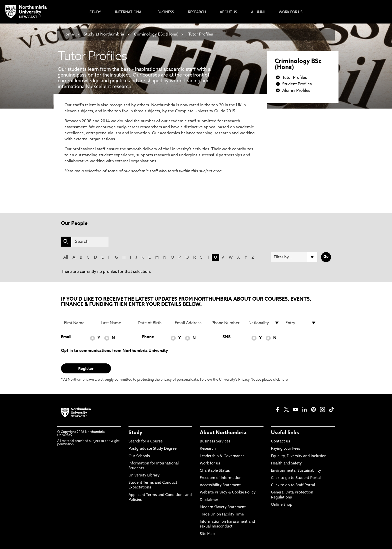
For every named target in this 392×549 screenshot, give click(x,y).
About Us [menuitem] (228, 12)
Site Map (207, 534)
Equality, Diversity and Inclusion (299, 456)
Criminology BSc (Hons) (156, 35)
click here (280, 380)
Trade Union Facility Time (222, 515)
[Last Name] (116, 323)
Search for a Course (145, 442)
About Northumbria (223, 433)
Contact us (280, 442)
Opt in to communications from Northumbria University (114, 351)
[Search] (90, 242)
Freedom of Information (221, 478)
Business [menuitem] (166, 12)
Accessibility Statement (220, 485)
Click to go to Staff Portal (293, 485)
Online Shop (282, 505)
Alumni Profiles (296, 91)
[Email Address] (190, 323)
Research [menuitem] (197, 12)
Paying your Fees (285, 449)
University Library (144, 476)
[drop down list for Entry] (301, 323)
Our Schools (139, 456)
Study (135, 433)
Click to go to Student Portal (296, 478)
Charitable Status (215, 471)
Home (68, 35)
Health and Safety (286, 464)
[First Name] (79, 323)
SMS (226, 337)
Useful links (285, 433)
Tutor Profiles (201, 35)
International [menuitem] (129, 12)
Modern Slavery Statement (223, 507)
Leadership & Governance (222, 456)
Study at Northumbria (104, 35)
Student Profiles (297, 84)
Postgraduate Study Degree (152, 449)
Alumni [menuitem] (258, 12)
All (66, 258)
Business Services (215, 442)
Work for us (210, 464)
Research (208, 449)
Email (66, 337)
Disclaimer (209, 500)
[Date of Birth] (153, 323)
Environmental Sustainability (296, 471)
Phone (148, 337)
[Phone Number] (227, 323)
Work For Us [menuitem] (291, 12)
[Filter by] (294, 257)
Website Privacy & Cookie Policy (228, 493)
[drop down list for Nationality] (264, 323)
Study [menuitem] (95, 12)
